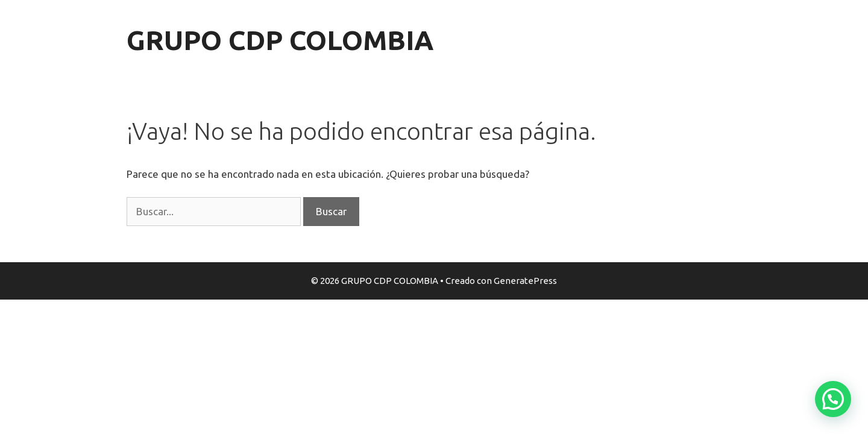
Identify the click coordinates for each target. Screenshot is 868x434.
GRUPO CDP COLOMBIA (280, 40)
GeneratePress (525, 281)
